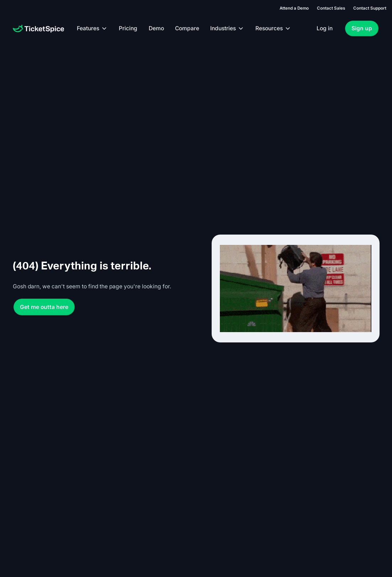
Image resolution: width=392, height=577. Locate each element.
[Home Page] (38, 28)
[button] (92, 28)
